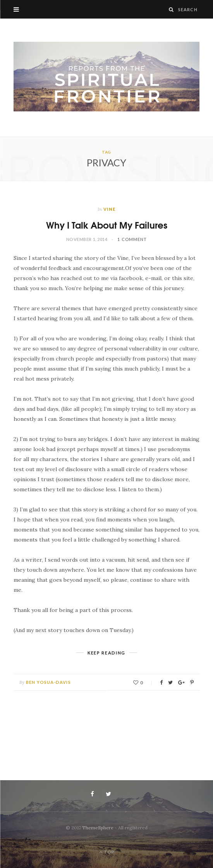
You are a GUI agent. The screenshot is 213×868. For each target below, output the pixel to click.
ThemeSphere (98, 828)
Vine (109, 209)
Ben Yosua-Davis (48, 682)
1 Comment (132, 239)
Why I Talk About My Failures (107, 225)
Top (107, 852)
